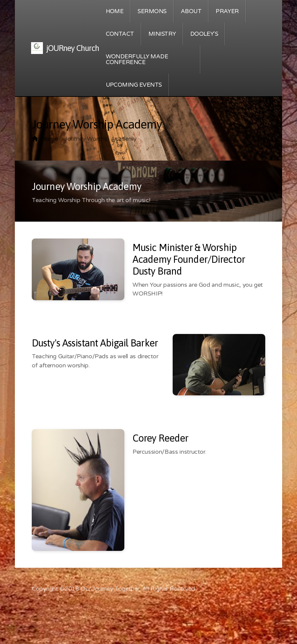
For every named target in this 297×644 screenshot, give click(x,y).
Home (50, 139)
